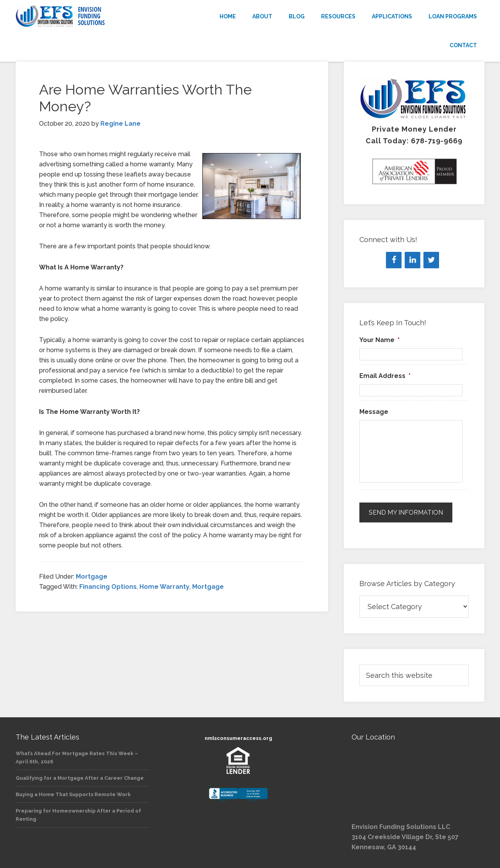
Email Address (385, 376)
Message (374, 412)
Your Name (379, 340)
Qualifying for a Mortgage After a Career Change (80, 778)
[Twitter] (431, 260)
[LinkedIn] (412, 260)
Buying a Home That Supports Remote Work (73, 794)
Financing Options (108, 587)
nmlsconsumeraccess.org (238, 738)
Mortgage (92, 577)
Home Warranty (164, 587)
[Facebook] (394, 260)
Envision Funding (86, 16)
